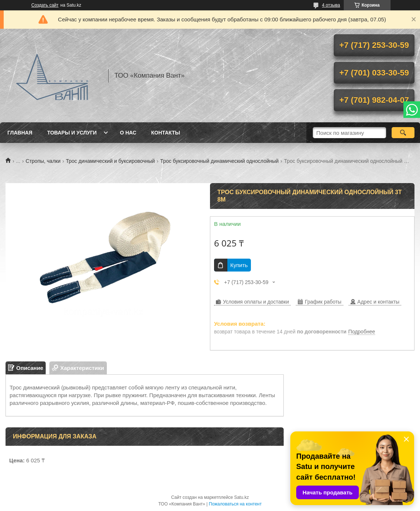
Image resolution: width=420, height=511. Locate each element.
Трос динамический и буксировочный (111, 161)
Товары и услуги (72, 133)
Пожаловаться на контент (235, 504)
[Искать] (403, 133)
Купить (239, 265)
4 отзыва (331, 5)
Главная (20, 133)
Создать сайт (45, 5)
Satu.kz (241, 497)
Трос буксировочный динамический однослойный (220, 161)
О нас (128, 133)
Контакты (165, 133)
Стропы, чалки (43, 161)
